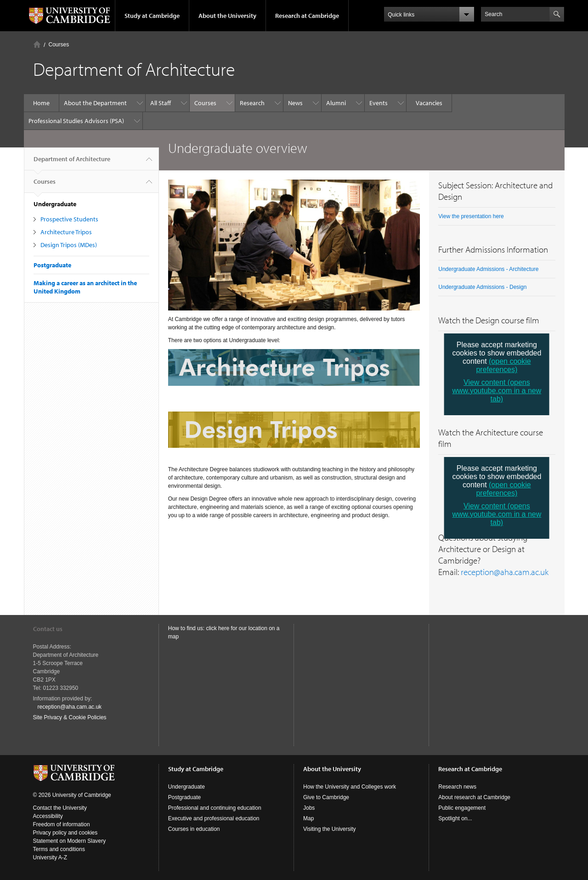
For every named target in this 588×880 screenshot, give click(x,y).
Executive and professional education (214, 818)
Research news (457, 787)
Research (252, 103)
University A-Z (50, 857)
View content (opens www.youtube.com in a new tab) (497, 391)
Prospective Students (69, 219)
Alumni (336, 103)
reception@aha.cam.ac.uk (505, 572)
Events (379, 103)
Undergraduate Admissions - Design (482, 287)
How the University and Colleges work (350, 787)
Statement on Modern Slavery (70, 841)
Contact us (48, 629)
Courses (59, 45)
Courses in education (194, 829)
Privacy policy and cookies (65, 833)
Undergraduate (187, 787)
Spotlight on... (455, 818)
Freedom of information (62, 824)
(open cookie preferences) (503, 365)
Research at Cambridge (307, 16)
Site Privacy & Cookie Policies (70, 717)
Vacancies (429, 103)
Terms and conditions (59, 849)
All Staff (161, 103)
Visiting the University (330, 829)
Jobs (309, 808)
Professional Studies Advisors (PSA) (76, 121)
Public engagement (462, 808)
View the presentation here (471, 216)
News (295, 103)
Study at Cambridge (152, 16)
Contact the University (60, 808)
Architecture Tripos (66, 232)
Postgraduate (52, 265)
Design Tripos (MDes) (69, 245)
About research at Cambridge (474, 797)
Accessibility (48, 816)
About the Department (95, 103)
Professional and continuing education (215, 808)
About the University (227, 16)
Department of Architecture (72, 163)
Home (37, 44)
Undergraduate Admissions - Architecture (488, 269)
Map (308, 818)
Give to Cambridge (326, 797)
